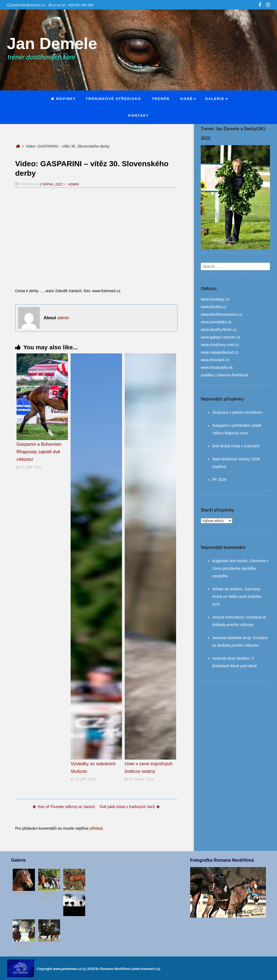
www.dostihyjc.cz (215, 299)
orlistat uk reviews (227, 589)
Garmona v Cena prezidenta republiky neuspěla (240, 568)
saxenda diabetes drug (231, 638)
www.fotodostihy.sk (217, 367)
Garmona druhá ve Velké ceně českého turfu (237, 597)
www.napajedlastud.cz (220, 352)
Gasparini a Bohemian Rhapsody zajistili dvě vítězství (39, 452)
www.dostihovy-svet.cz (220, 345)
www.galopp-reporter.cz (220, 337)
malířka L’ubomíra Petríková (224, 375)
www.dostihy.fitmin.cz (219, 330)
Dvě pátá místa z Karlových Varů (130, 807)
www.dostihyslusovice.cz (221, 314)
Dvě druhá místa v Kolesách (236, 446)
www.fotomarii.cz (215, 360)
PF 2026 (219, 480)
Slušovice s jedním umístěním (237, 412)
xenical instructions (228, 617)
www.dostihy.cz (214, 307)
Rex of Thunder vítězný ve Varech (64, 807)
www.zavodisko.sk (216, 322)
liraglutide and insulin (230, 561)
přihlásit (96, 828)
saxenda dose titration (231, 658)
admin (74, 184)
